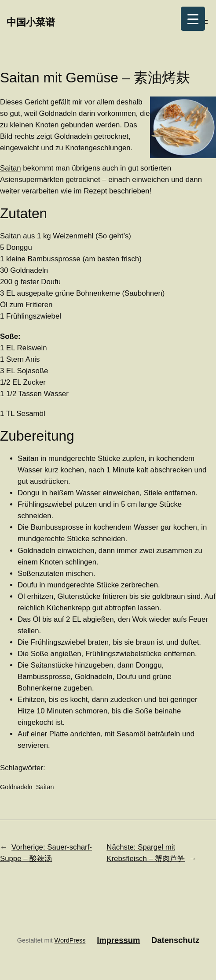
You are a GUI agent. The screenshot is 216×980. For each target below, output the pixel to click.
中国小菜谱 (31, 22)
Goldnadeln (16, 787)
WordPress (70, 940)
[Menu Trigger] (193, 19)
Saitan (11, 168)
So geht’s (113, 236)
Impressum (118, 940)
